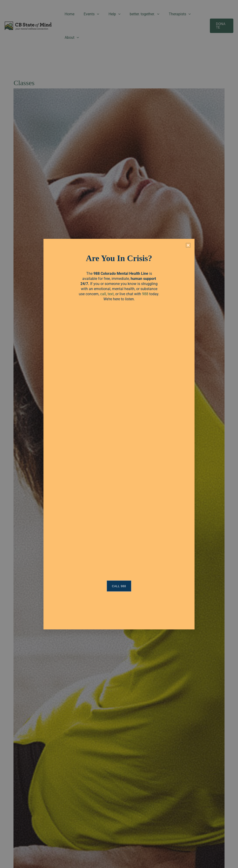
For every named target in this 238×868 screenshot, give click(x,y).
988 (145, 294)
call (103, 294)
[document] (119, 434)
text (111, 294)
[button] (188, 245)
